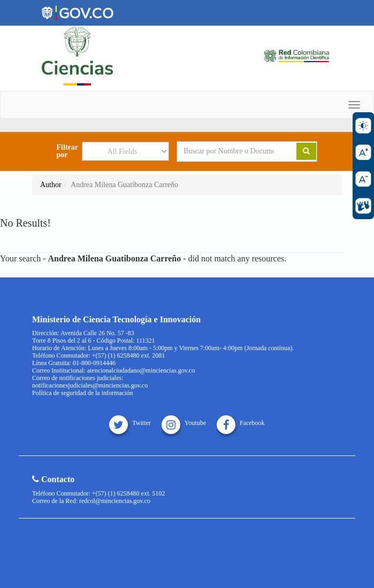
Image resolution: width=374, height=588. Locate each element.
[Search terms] (229, 151)
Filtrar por (67, 151)
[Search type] (125, 151)
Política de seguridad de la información (82, 393)
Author (51, 185)
